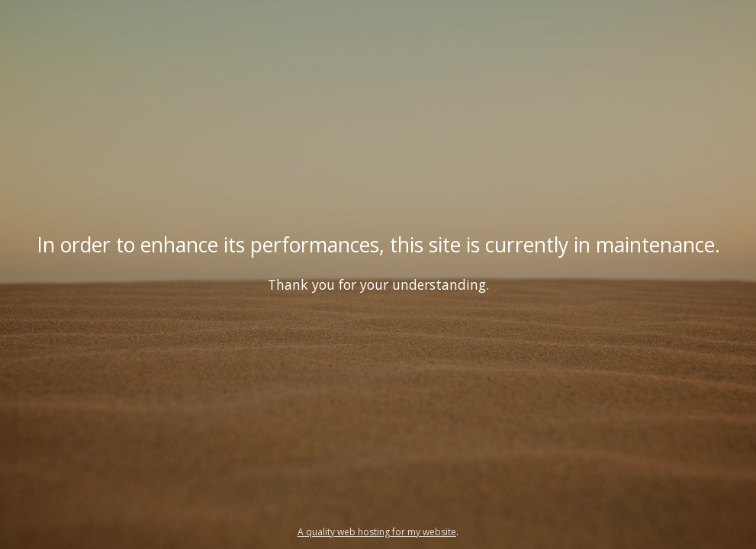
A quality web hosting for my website (377, 532)
